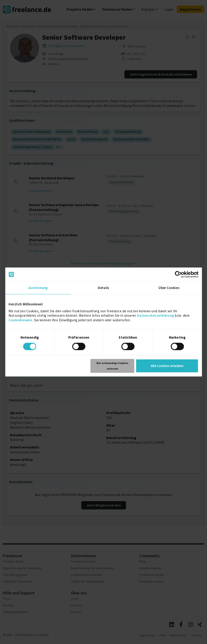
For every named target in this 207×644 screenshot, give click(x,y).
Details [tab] (103, 288)
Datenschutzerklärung (156, 315)
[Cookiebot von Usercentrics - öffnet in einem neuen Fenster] (178, 274)
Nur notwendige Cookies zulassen (112, 366)
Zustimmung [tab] (38, 288)
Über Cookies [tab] (169, 288)
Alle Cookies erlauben (167, 366)
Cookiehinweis (21, 320)
